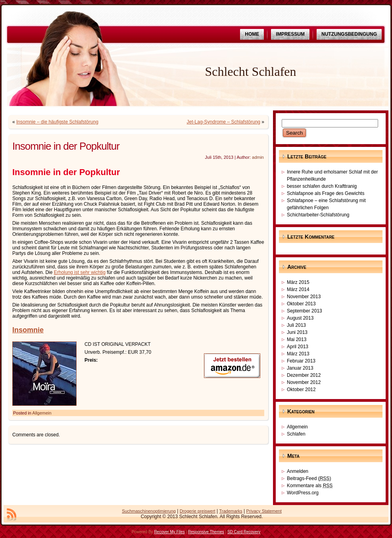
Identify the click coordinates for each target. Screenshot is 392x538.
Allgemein (42, 413)
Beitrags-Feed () (309, 478)
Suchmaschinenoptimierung (149, 511)
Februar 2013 (301, 361)
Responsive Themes (206, 532)
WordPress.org (303, 493)
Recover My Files (169, 532)
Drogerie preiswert (198, 511)
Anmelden (298, 471)
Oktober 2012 (301, 390)
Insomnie (28, 330)
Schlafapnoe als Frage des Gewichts (326, 193)
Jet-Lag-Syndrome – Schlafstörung (224, 122)
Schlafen (296, 434)
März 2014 (298, 289)
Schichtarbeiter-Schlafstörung (318, 215)
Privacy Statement (264, 511)
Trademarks (231, 511)
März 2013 (298, 354)
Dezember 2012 (304, 375)
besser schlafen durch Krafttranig (322, 186)
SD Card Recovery (244, 532)
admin (258, 157)
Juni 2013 (297, 332)
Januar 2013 (300, 368)
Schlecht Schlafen (250, 71)
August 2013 (300, 318)
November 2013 (304, 297)
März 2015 (298, 282)
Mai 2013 (297, 339)
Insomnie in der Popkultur (66, 146)
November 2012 (304, 382)
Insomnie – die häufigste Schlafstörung (57, 122)
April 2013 (298, 347)
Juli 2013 (296, 325)
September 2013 (305, 311)
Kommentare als (310, 486)
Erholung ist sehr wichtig (80, 272)
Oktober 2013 (301, 304)
